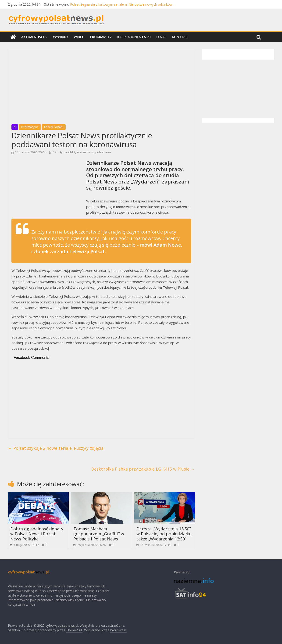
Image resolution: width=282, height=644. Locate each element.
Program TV (101, 37)
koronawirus (85, 152)
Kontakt (180, 37)
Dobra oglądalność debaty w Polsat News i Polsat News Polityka (37, 534)
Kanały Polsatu (54, 127)
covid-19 (69, 152)
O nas (161, 37)
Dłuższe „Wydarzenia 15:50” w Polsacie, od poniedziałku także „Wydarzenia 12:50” (164, 534)
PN (55, 152)
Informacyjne (30, 127)
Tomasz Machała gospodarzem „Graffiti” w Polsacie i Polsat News (99, 534)
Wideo (79, 37)
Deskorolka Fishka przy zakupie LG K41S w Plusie (143, 469)
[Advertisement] (101, 85)
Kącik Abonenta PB (134, 37)
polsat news (103, 152)
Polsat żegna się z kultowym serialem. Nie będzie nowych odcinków (121, 4)
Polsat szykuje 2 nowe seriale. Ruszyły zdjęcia (56, 448)
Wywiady (61, 37)
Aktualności (33, 37)
